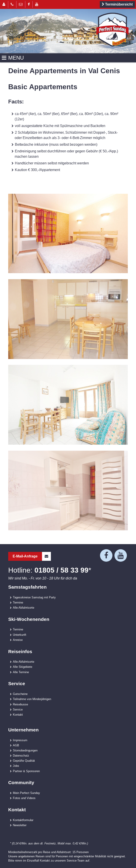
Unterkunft (20, 635)
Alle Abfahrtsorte (24, 608)
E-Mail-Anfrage (32, 556)
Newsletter (20, 825)
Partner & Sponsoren (26, 771)
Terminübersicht (117, 4)
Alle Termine (21, 672)
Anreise (18, 640)
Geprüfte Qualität (24, 761)
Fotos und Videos (24, 798)
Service (18, 709)
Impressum (20, 740)
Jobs (16, 766)
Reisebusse (20, 704)
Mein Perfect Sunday (26, 793)
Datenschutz (21, 755)
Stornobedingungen (25, 750)
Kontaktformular (23, 820)
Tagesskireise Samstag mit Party (34, 597)
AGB (16, 745)
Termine (18, 602)
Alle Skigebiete (23, 667)
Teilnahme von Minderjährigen (32, 699)
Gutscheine (20, 694)
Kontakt (18, 715)
